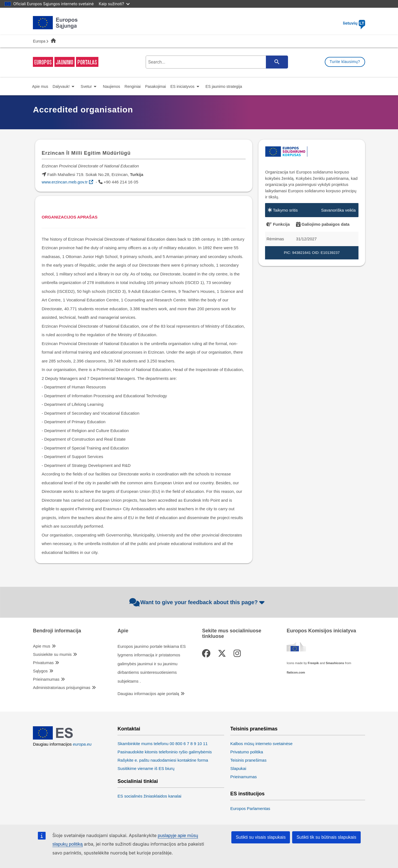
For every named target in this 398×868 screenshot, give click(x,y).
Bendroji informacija (57, 631)
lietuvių (354, 23)
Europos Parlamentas (250, 808)
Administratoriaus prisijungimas (62, 687)
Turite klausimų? (345, 62)
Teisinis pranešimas (254, 729)
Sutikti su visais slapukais (261, 837)
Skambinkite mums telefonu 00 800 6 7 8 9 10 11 (163, 744)
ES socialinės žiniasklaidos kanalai (149, 796)
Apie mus (42, 646)
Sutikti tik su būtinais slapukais (326, 837)
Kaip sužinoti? (114, 4)
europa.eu (82, 744)
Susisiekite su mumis (52, 654)
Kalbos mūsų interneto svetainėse (261, 744)
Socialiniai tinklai (138, 781)
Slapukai (238, 768)
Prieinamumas (46, 679)
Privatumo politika (247, 752)
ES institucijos (247, 794)
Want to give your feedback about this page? (198, 602)
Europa (39, 41)
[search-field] (216, 62)
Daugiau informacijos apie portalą (148, 694)
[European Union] (55, 738)
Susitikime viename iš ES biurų (146, 768)
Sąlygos (40, 671)
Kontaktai (129, 729)
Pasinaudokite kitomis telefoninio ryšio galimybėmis (165, 752)
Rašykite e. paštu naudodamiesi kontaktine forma (163, 760)
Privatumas (43, 663)
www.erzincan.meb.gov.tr (65, 182)
